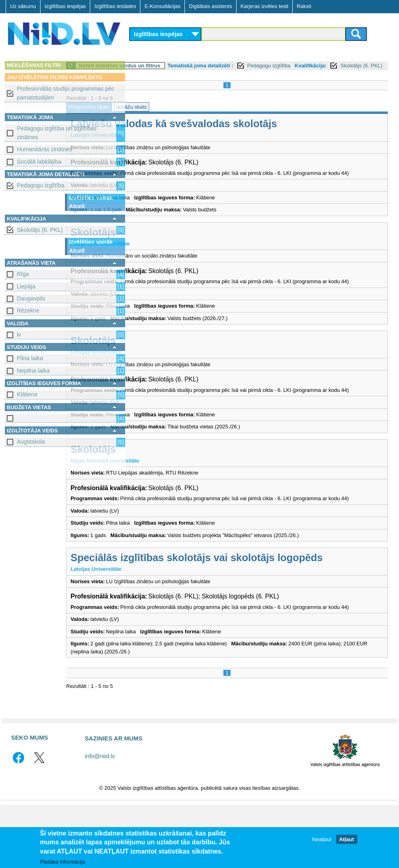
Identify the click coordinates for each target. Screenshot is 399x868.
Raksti (304, 6)
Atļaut (347, 839)
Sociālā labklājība (39, 162)
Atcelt (77, 206)
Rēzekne (28, 310)
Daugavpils (31, 298)
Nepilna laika (33, 371)
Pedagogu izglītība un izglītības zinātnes (57, 133)
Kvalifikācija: (150, 74)
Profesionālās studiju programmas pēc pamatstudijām (66, 93)
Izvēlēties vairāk (91, 198)
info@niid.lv (100, 819)
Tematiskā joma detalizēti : (266, 66)
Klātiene (27, 394)
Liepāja (26, 286)
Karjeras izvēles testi (264, 6)
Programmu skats (154, 116)
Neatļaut (322, 839)
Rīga (23, 274)
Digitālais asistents (211, 6)
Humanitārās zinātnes (45, 149)
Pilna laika (30, 358)
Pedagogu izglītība (41, 185)
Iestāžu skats (197, 116)
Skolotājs (159, 249)
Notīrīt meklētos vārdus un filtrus (185, 66)
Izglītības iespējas (65, 6)
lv (19, 335)
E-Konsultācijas (162, 6)
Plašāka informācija (63, 862)
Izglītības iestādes (115, 6)
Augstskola (31, 442)
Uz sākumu (23, 6)
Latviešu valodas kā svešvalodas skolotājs (239, 132)
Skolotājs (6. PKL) (40, 230)
